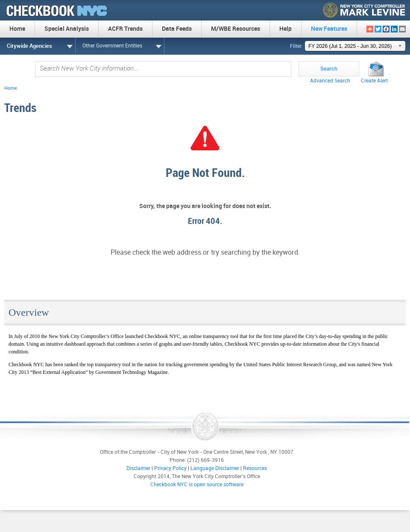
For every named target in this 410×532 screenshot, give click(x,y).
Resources (255, 469)
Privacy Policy (170, 469)
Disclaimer (138, 469)
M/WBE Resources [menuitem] (236, 29)
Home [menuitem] (17, 29)
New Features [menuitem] (329, 29)
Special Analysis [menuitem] (67, 29)
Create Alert (374, 81)
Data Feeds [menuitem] (177, 29)
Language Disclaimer (215, 469)
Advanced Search (330, 81)
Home (11, 88)
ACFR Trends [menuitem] (125, 29)
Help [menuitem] (286, 29)
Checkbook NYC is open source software (197, 485)
